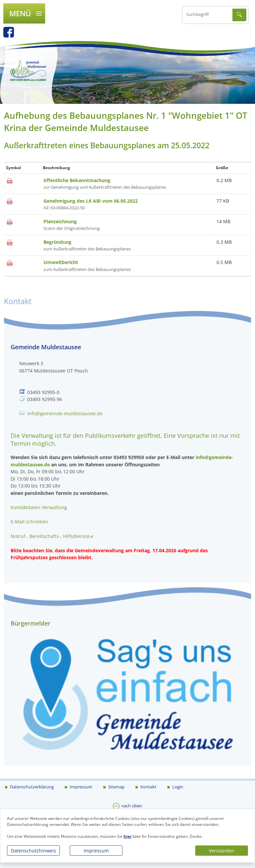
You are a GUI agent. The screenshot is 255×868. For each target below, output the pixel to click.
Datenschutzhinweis (34, 851)
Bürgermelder (31, 623)
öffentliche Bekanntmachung (77, 180)
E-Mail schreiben (29, 522)
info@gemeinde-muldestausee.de (65, 413)
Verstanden (222, 851)
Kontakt (148, 787)
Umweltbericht (61, 262)
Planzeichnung (60, 221)
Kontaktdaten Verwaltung (39, 507)
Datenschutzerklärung (31, 787)
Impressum (96, 851)
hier (127, 836)
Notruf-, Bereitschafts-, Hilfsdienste (50, 536)
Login (177, 787)
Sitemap (116, 787)
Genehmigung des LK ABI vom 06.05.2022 (91, 201)
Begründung (57, 242)
